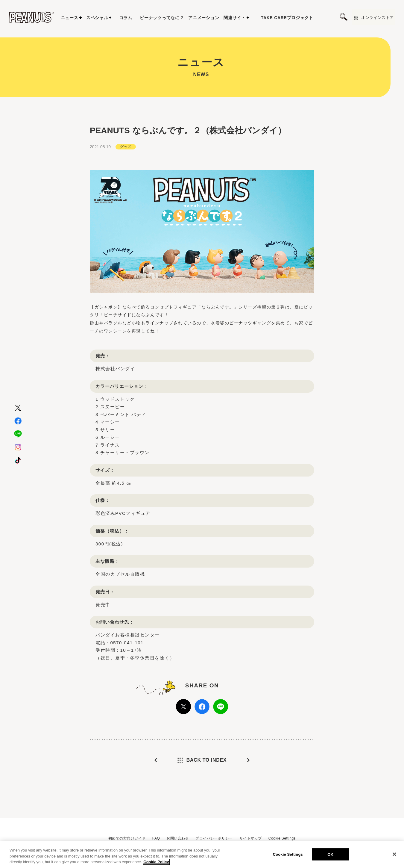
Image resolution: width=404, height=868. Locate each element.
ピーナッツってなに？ (162, 18)
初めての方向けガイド (127, 838)
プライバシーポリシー (214, 838)
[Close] (394, 854)
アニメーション (204, 18)
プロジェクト (287, 18)
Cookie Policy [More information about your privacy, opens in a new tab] (156, 862)
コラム (126, 18)
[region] (202, 855)
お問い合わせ (178, 838)
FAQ (156, 838)
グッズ (126, 147)
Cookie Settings (282, 838)
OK (330, 854)
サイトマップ (251, 838)
